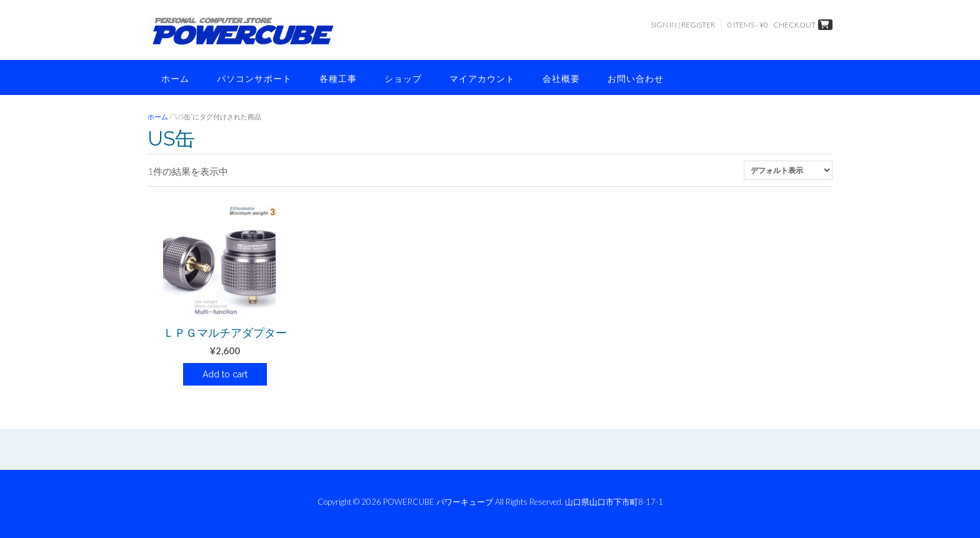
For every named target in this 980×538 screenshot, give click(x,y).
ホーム (175, 78)
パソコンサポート (254, 78)
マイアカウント (482, 78)
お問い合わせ (636, 78)
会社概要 (561, 78)
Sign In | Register (683, 25)
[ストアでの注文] (788, 170)
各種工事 (338, 78)
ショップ (403, 78)
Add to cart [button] (225, 374)
